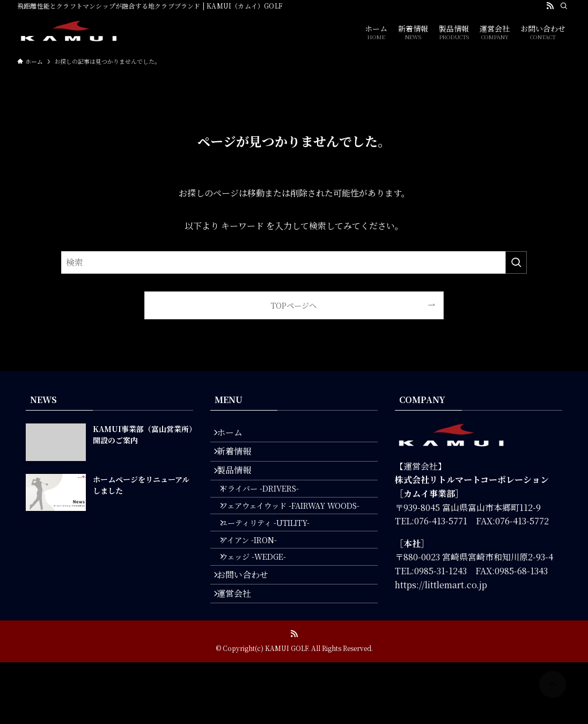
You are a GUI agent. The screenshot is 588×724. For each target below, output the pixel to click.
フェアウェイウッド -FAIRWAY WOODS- (299, 534)
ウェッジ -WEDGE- (263, 602)
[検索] (564, 6)
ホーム (236, 436)
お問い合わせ (249, 627)
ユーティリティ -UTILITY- (274, 557)
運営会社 (240, 652)
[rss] (550, 6)
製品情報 (240, 487)
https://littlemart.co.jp (441, 585)
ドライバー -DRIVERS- (269, 511)
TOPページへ (294, 305)
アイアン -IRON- (258, 579)
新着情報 (240, 461)
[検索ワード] (294, 262)
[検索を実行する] (516, 262)
